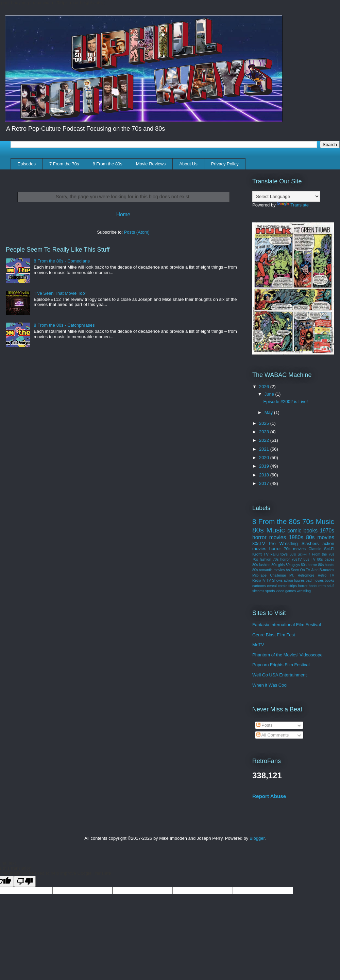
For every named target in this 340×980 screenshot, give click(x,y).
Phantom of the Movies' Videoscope (287, 655)
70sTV (296, 559)
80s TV (310, 559)
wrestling (304, 591)
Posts (265, 725)
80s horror (309, 565)
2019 (265, 466)
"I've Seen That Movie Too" (60, 293)
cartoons (259, 586)
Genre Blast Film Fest (274, 635)
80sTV (259, 543)
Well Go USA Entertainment (279, 675)
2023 (265, 432)
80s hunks (326, 565)
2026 (265, 387)
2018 (265, 475)
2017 (265, 483)
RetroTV (259, 580)
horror (275, 549)
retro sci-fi (326, 586)
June (270, 394)
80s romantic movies (268, 570)
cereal (272, 586)
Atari (315, 570)
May (269, 412)
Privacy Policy (225, 164)
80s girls (278, 565)
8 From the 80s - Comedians (62, 261)
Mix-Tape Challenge (269, 575)
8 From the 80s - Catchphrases (64, 325)
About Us (188, 164)
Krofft (257, 554)
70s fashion (262, 559)
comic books (302, 531)
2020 (265, 458)
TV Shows (275, 580)
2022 (265, 440)
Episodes (27, 164)
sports (270, 591)
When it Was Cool (270, 685)
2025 (265, 423)
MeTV (258, 645)
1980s (296, 537)
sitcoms (258, 591)
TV (266, 554)
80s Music (269, 530)
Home (123, 214)
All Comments (273, 735)
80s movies (320, 537)
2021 (265, 449)
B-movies (327, 570)
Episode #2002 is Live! (285, 402)
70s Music (318, 521)
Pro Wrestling (283, 543)
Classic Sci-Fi (321, 549)
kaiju (274, 554)
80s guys (293, 565)
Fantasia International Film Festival (287, 625)
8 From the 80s (107, 164)
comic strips (287, 586)
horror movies (269, 537)
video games (286, 591)
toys (284, 554)
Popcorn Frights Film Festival (281, 665)
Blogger (257, 838)
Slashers (310, 543)
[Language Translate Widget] (286, 196)
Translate (293, 205)
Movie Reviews (151, 164)
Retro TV (326, 575)
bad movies (315, 580)
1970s (327, 531)
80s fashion (261, 565)
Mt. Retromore (302, 575)
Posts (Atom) (137, 232)
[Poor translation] (25, 881)
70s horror (282, 559)
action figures (294, 580)
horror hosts (308, 586)
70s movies (295, 549)
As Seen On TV (298, 570)
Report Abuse (269, 796)
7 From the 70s (64, 164)
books (329, 580)
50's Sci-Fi (298, 554)
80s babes (326, 559)
